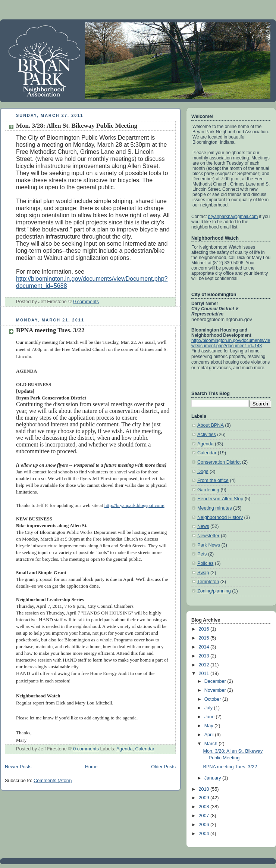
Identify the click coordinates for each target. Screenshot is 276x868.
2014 (205, 647)
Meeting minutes (215, 508)
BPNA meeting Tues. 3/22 (50, 330)
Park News (209, 545)
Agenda (124, 749)
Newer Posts (18, 767)
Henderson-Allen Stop (220, 499)
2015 (205, 638)
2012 (205, 665)
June (210, 717)
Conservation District (219, 462)
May (209, 726)
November (216, 690)
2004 (205, 834)
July (209, 708)
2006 (205, 825)
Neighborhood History (220, 517)
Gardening (208, 490)
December (216, 681)
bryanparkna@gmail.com (233, 217)
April (210, 735)
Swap (203, 573)
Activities (207, 435)
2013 (205, 656)
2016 (205, 629)
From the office (213, 480)
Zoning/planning (214, 591)
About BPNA (211, 425)
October (213, 699)
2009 (205, 798)
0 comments (86, 302)
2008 (205, 807)
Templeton (208, 582)
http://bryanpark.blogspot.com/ (134, 505)
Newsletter (208, 536)
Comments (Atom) (53, 781)
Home (91, 767)
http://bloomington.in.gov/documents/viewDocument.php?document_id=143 (231, 343)
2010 (205, 789)
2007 (205, 816)
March (212, 744)
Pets (202, 554)
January (213, 778)
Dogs (203, 472)
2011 (205, 673)
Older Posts (163, 767)
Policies (205, 563)
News (203, 526)
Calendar (145, 749)
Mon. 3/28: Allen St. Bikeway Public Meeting (77, 126)
